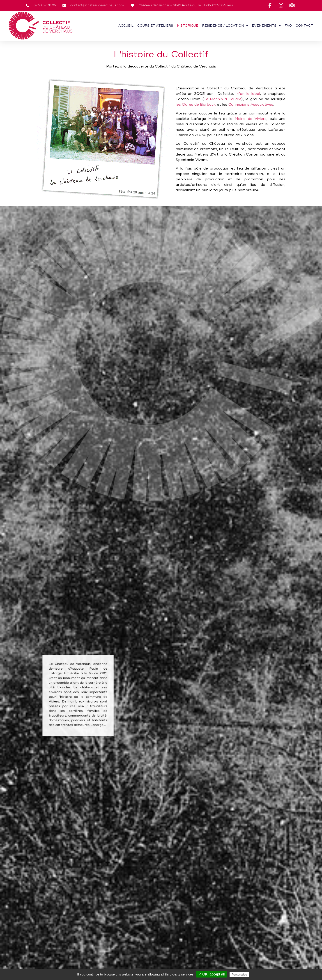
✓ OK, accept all (212, 974)
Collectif (56, 23)
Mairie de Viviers (251, 119)
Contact (304, 26)
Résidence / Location (225, 26)
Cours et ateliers (155, 26)
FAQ (288, 26)
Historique (188, 26)
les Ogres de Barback (196, 105)
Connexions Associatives (251, 105)
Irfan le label (248, 94)
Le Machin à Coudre (223, 99)
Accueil (126, 26)
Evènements (266, 26)
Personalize (239, 974)
